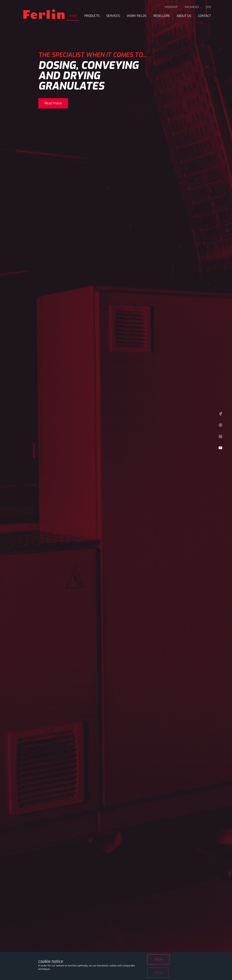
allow (158, 959)
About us (184, 16)
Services (113, 16)
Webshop (171, 7)
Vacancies (192, 7)
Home (73, 16)
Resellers (162, 16)
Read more (53, 103)
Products (92, 16)
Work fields (137, 16)
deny (158, 973)
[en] (208, 7)
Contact (205, 16)
